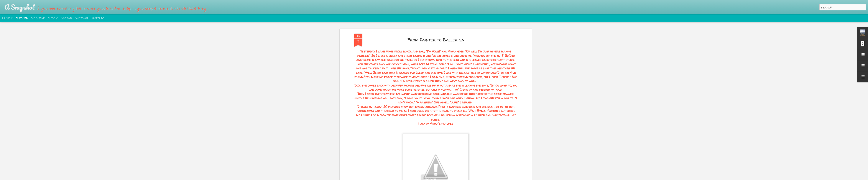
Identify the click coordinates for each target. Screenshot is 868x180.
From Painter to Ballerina (436, 40)
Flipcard (22, 18)
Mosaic (53, 18)
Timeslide (98, 18)
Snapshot (82, 18)
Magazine (38, 18)
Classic (7, 18)
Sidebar (66, 18)
